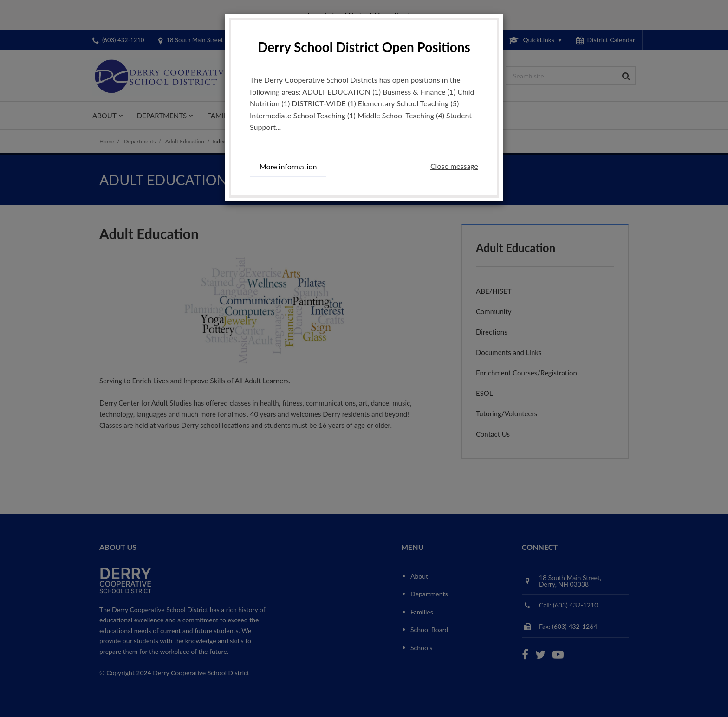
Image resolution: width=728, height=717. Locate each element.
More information (288, 166)
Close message (454, 166)
